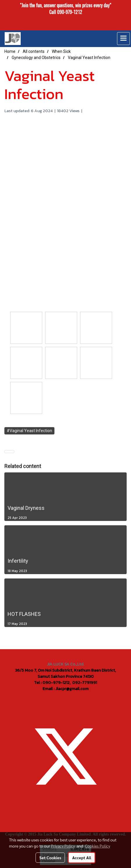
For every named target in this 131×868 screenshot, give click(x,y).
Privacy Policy (63, 846)
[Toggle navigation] (123, 39)
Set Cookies (50, 857)
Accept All (82, 857)
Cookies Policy (98, 846)
